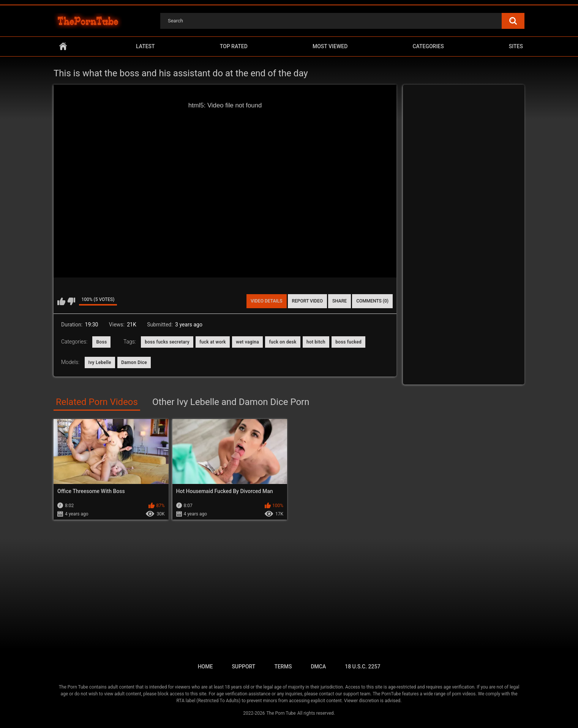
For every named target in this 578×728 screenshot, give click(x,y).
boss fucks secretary (167, 342)
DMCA (318, 667)
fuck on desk (283, 342)
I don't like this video (71, 301)
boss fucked (348, 342)
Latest (145, 46)
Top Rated (234, 46)
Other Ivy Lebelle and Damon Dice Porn (231, 402)
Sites (516, 46)
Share (340, 301)
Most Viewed (330, 46)
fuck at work (213, 342)
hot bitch (316, 342)
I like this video (61, 301)
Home (63, 46)
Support (243, 667)
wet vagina (247, 342)
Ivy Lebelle (100, 362)
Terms (283, 667)
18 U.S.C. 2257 (362, 667)
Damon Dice (134, 362)
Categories (428, 46)
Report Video (307, 301)
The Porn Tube (281, 713)
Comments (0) (372, 301)
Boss (101, 342)
